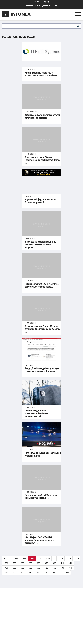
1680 (62, 568)
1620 (46, 568)
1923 (67, 573)
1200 (6, 563)
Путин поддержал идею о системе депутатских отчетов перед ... (42, 285)
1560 (30, 568)
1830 (30, 573)
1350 (46, 563)
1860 (38, 573)
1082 (48, 558)
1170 (76, 558)
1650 (54, 568)
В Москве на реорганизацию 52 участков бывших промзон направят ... (40, 244)
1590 (38, 568)
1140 (68, 558)
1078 (16, 558)
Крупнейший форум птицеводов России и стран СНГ (41, 201)
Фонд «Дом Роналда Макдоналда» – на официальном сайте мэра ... (42, 370)
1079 (24, 558)
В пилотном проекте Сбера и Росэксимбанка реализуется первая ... (42, 160)
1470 (6, 568)
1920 (54, 573)
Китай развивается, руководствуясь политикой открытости (42, 116)
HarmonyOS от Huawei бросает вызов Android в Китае (43, 454)
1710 (70, 568)
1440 (70, 563)
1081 (40, 558)
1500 (14, 568)
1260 (22, 563)
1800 (22, 573)
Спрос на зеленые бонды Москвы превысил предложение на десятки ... (42, 329)
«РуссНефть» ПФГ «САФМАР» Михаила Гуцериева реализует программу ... (40, 540)
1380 (54, 563)
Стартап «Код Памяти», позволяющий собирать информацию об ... (36, 413)
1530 (22, 568)
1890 (46, 573)
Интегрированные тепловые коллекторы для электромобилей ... (42, 74)
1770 (14, 573)
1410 (62, 563)
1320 (38, 563)
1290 (30, 563)
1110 (61, 558)
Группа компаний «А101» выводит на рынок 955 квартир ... (41, 497)
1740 (6, 573)
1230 (14, 563)
